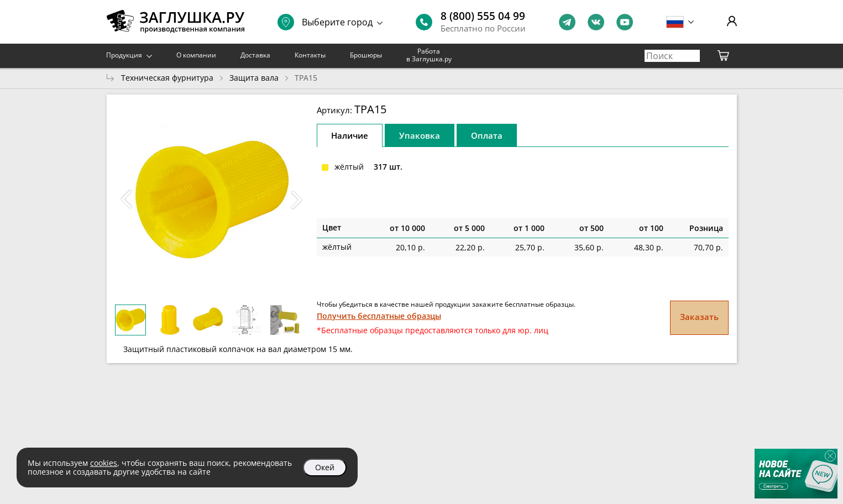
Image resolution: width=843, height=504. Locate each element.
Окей (325, 467)
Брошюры (366, 55)
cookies (104, 463)
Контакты (310, 55)
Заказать (699, 317)
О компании (196, 55)
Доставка (255, 55)
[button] (297, 200)
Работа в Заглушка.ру (429, 55)
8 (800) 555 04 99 (483, 16)
